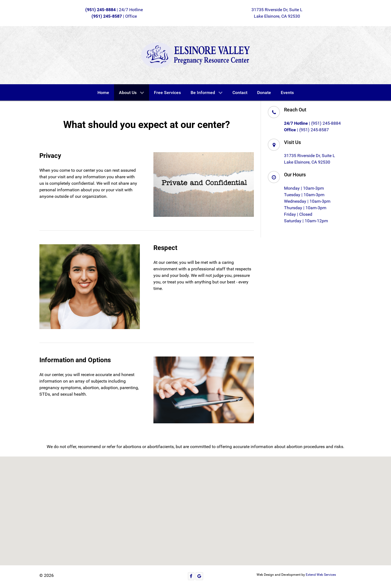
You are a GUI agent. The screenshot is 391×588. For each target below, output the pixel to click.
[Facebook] (191, 576)
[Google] (199, 576)
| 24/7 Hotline (114, 10)
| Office (114, 16)
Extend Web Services (321, 575)
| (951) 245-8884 (312, 123)
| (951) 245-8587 (306, 130)
